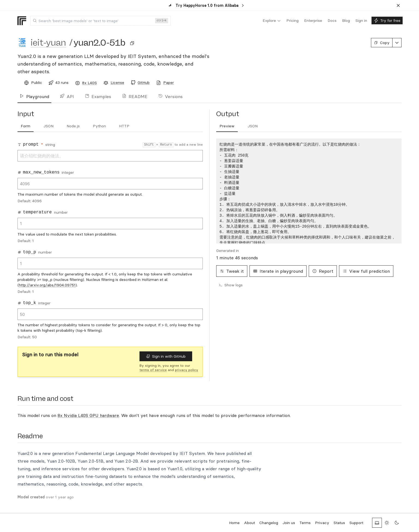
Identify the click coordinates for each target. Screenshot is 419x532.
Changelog (269, 523)
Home (234, 523)
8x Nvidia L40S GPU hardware (88, 415)
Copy (382, 43)
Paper (169, 83)
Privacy (322, 523)
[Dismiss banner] (398, 5)
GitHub (144, 83)
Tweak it (232, 271)
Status (339, 523)
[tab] (26, 126)
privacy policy (187, 370)
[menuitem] (272, 21)
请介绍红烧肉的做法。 (110, 156)
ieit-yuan (48, 43)
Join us (289, 523)
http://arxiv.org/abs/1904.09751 (47, 285)
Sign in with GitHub (166, 356)
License (117, 83)
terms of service (153, 370)
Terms (305, 523)
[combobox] (100, 21)
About (249, 523)
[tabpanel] (309, 191)
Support (356, 523)
